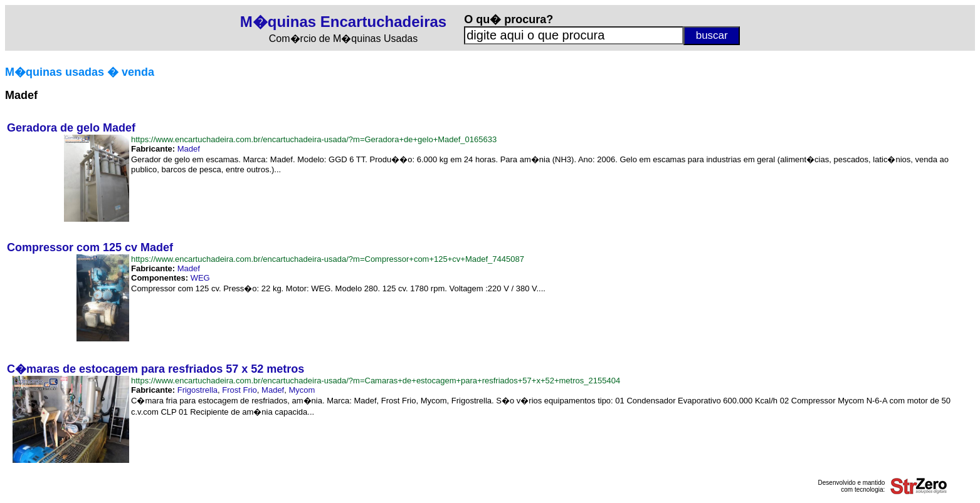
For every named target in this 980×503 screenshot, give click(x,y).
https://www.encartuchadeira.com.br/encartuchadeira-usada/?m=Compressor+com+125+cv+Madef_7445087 (328, 259)
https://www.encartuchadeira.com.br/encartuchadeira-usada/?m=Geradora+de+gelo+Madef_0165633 (314, 139)
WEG (200, 278)
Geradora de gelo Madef (71, 128)
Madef (189, 149)
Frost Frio (240, 390)
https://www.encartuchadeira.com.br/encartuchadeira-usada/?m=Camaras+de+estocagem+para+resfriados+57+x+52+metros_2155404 (376, 381)
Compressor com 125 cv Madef (90, 247)
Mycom (302, 390)
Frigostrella (198, 390)
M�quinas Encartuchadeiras (343, 22)
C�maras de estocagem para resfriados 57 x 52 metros (155, 369)
